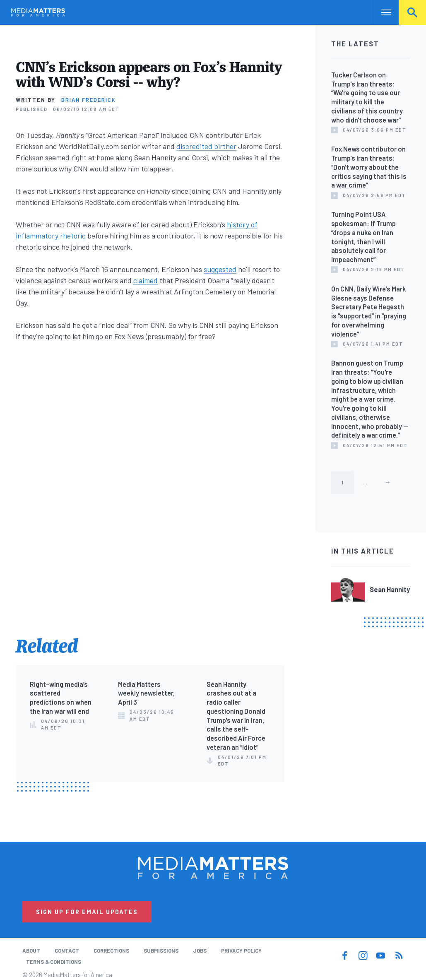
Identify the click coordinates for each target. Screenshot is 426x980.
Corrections (111, 951)
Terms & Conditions (54, 962)
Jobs (200, 951)
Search (412, 12)
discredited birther (206, 146)
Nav (381, 12)
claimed (146, 280)
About (31, 951)
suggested (220, 269)
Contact (67, 951)
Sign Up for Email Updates (87, 912)
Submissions (161, 951)
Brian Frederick (89, 100)
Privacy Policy (241, 951)
